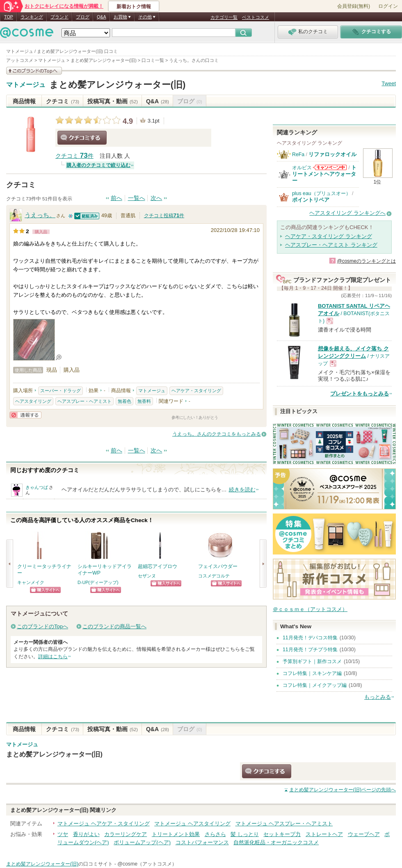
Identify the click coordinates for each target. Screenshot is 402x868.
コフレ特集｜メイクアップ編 (315, 685)
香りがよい (86, 834)
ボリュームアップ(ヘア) (142, 842)
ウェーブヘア (364, 834)
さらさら (215, 834)
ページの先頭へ (343, 790)
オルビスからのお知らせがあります (330, 167)
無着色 (124, 401)
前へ (116, 198)
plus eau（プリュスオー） (321, 193)
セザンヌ (147, 576)
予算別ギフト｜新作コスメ (312, 661)
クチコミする (82, 138)
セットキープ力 (282, 834)
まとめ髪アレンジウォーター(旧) (118, 85)
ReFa (298, 155)
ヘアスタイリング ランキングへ (347, 213)
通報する (25, 415)
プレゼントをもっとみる (360, 394)
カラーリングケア (126, 834)
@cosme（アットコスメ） (147, 864)
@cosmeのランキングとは (366, 261)
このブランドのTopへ (42, 626)
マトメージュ (26, 85)
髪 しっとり (245, 834)
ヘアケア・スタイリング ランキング (329, 236)
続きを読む (242, 490)
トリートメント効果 (176, 834)
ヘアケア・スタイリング (196, 391)
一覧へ (137, 198)
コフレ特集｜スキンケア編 (312, 673)
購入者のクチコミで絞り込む (98, 165)
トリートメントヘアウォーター (324, 174)
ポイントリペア (311, 200)
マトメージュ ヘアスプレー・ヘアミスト (284, 824)
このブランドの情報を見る (34, 71)
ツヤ (63, 834)
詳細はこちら (53, 657)
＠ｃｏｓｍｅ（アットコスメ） (310, 609)
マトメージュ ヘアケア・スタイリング (104, 824)
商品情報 (24, 101)
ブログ (83, 17)
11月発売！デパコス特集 (310, 638)
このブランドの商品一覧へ (114, 626)
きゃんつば (37, 487)
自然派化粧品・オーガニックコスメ (276, 842)
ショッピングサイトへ (45, 590)
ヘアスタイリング (33, 401)
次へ (156, 198)
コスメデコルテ (214, 576)
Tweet (389, 83)
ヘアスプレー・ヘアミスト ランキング (331, 245)
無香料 (144, 401)
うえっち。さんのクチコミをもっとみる (217, 434)
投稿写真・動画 (113, 101)
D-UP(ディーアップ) (98, 582)
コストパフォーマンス (202, 842)
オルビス (302, 168)
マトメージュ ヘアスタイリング (192, 824)
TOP (9, 17)
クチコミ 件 (74, 156)
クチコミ (63, 101)
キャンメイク (31, 582)
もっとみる (378, 697)
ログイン (388, 6)
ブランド (59, 17)
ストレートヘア (324, 834)
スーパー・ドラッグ (61, 391)
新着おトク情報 (134, 7)
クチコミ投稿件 (164, 216)
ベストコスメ (256, 17)
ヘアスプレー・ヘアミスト (85, 401)
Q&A (102, 17)
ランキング (32, 17)
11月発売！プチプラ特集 (310, 650)
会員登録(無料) (354, 6)
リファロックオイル (332, 154)
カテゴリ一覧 (224, 17)
